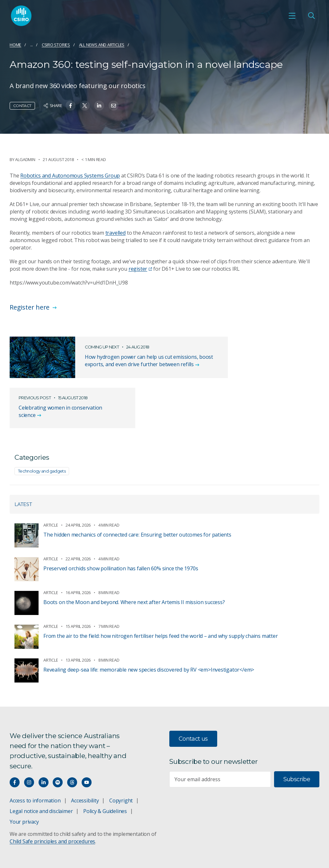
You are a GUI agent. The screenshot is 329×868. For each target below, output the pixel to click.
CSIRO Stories (56, 45)
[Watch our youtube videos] (87, 740)
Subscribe (297, 737)
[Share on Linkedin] (99, 106)
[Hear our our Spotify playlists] (58, 740)
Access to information (35, 758)
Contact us (193, 696)
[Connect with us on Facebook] (15, 740)
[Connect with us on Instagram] (29, 740)
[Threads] (72, 740)
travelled (116, 233)
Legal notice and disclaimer (41, 768)
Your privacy (24, 779)
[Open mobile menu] (292, 16)
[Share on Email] (114, 106)
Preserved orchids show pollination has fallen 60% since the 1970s (121, 526)
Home (15, 45)
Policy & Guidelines (105, 768)
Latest (23, 462)
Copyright (121, 758)
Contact (22, 106)
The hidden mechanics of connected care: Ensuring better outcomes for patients (137, 492)
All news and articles (102, 45)
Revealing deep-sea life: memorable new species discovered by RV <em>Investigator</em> (149, 627)
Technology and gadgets (42, 429)
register (140, 269)
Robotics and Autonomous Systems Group (70, 176)
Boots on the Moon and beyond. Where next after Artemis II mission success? (134, 560)
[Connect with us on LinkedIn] (44, 740)
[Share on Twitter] (85, 106)
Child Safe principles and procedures (52, 799)
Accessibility (85, 758)
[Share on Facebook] (71, 106)
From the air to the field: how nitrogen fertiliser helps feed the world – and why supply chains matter (161, 593)
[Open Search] (311, 16)
